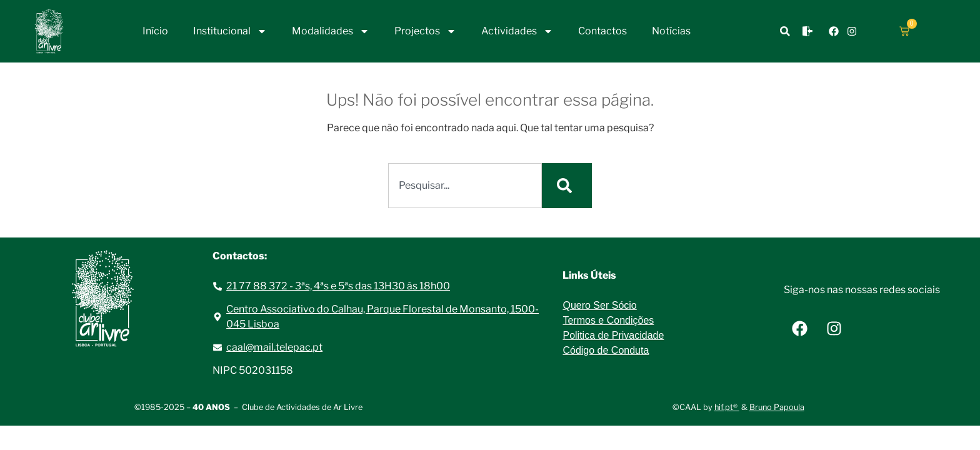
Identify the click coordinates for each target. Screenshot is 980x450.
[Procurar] (567, 186)
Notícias (671, 31)
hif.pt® (727, 407)
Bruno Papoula (777, 407)
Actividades (517, 31)
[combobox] (465, 186)
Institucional (230, 31)
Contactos (602, 31)
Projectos (425, 31)
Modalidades (331, 31)
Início (155, 31)
